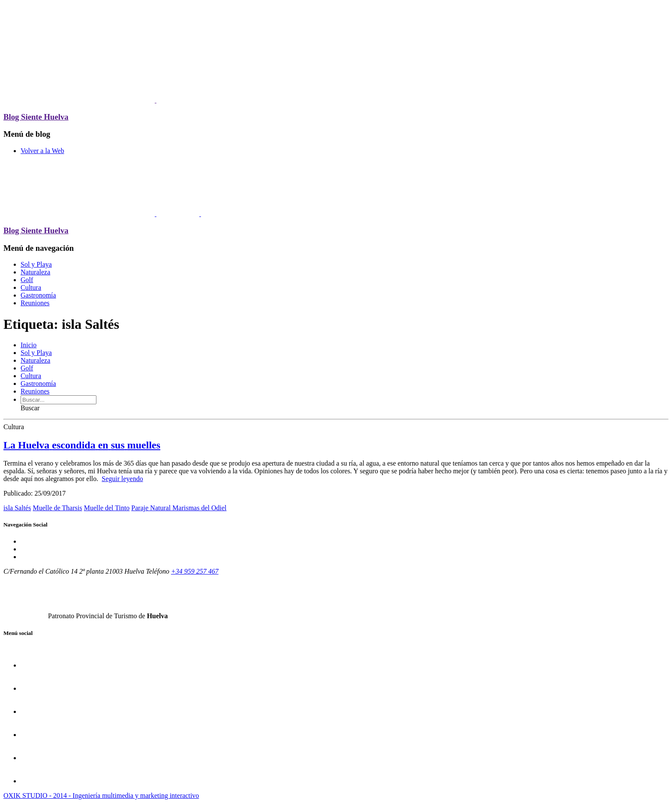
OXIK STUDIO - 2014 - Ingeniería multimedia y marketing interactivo (101, 795)
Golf (27, 280)
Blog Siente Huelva (36, 117)
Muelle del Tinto (107, 508)
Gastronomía (38, 295)
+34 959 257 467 (195, 571)
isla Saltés (17, 508)
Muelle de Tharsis (57, 508)
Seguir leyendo (122, 479)
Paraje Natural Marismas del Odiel (179, 508)
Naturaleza (35, 272)
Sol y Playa (36, 264)
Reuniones (35, 303)
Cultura (31, 287)
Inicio (28, 345)
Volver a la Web (42, 151)
